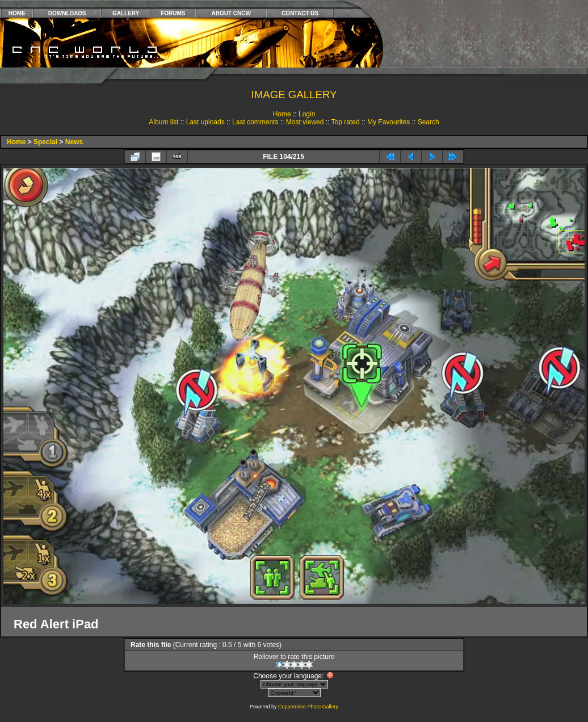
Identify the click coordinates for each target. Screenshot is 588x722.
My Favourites (388, 122)
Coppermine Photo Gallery (308, 707)
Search (429, 122)
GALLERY (126, 13)
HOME (17, 13)
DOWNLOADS (67, 13)
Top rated (346, 122)
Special (45, 142)
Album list (163, 122)
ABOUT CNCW (231, 13)
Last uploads (205, 122)
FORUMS (173, 13)
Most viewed (305, 122)
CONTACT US (300, 13)
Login (307, 114)
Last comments (255, 122)
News (74, 142)
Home (282, 114)
